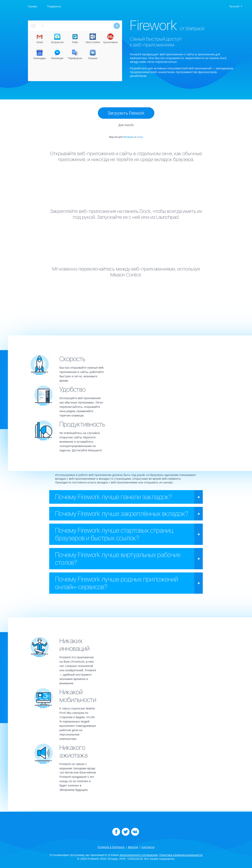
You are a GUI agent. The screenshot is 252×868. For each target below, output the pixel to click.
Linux (140, 137)
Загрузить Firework (126, 113)
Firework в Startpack (111, 847)
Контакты (148, 847)
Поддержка (54, 6)
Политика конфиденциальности (181, 855)
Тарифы (32, 6)
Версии (133, 847)
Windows (128, 137)
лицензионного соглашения (139, 855)
